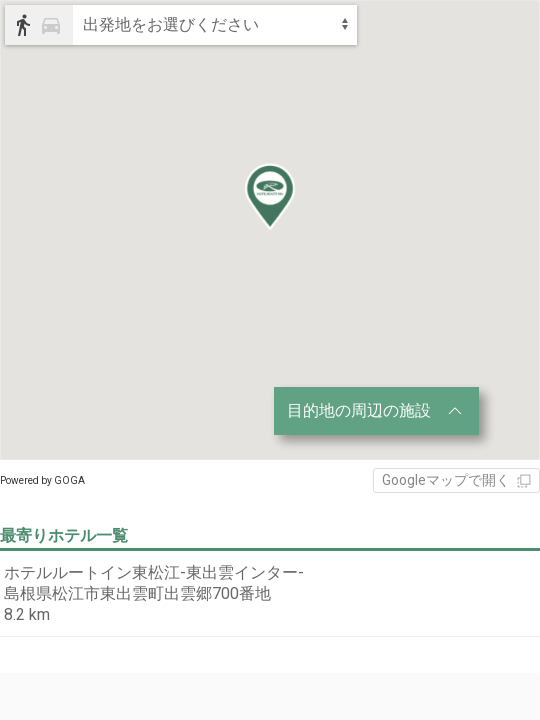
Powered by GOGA (42, 480)
